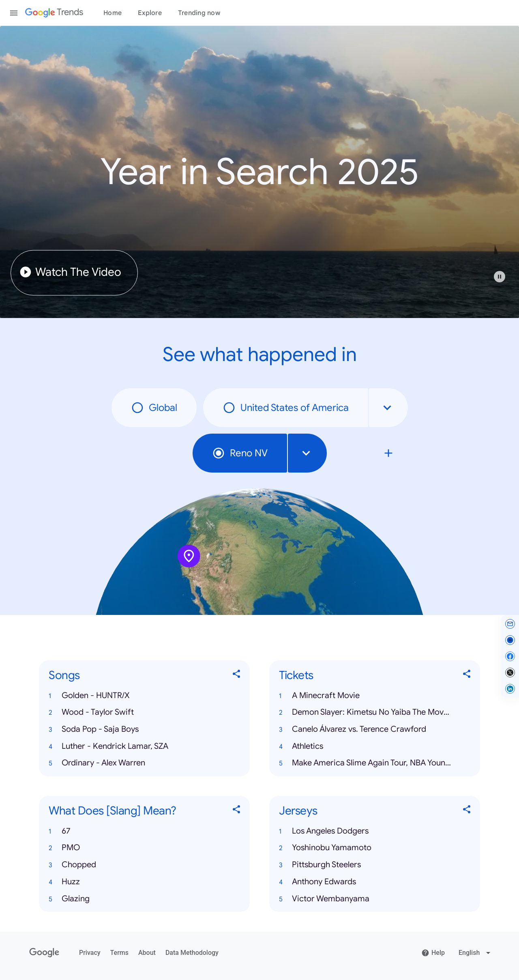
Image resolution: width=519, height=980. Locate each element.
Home (113, 13)
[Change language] (475, 953)
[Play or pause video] (500, 277)
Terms (119, 953)
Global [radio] (154, 408)
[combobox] (388, 408)
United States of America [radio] (286, 408)
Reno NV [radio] (240, 453)
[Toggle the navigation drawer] (14, 13)
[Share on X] (510, 673)
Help (433, 953)
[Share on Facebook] (510, 656)
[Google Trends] (54, 13)
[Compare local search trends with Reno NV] (388, 453)
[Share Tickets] (467, 676)
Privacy (90, 953)
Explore (150, 13)
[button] (504, 281)
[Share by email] (510, 624)
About (147, 953)
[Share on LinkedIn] (510, 689)
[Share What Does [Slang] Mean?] (237, 811)
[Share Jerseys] (467, 811)
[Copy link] (510, 640)
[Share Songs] (237, 676)
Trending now (199, 13)
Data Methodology (192, 953)
